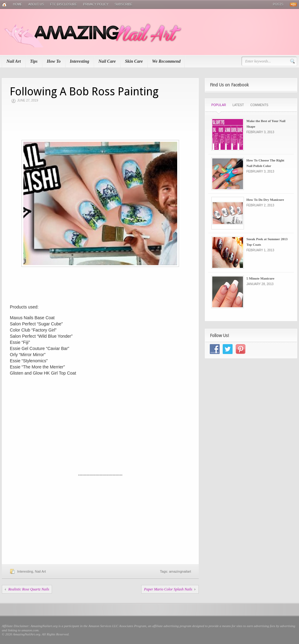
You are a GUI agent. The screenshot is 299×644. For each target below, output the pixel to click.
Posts (278, 4)
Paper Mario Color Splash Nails (168, 589)
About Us (36, 4)
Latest (238, 105)
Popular (219, 105)
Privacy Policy (96, 4)
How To (54, 61)
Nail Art (14, 61)
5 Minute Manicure (260, 278)
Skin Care (134, 61)
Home (18, 4)
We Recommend (166, 61)
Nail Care (107, 61)
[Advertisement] (100, 121)
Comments (259, 105)
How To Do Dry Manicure (265, 200)
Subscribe (124, 4)
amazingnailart (180, 571)
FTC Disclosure (64, 4)
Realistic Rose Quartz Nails (29, 589)
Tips (34, 61)
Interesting (80, 61)
